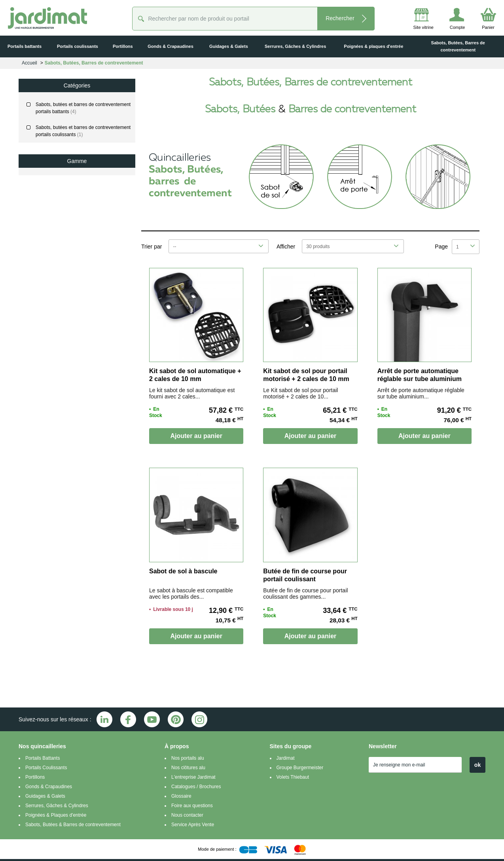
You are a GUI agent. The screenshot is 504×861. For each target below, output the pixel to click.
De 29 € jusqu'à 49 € (54, 373)
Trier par (152, 247)
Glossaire (181, 796)
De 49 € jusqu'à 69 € (54, 389)
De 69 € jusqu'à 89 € (54, 404)
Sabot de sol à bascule (183, 571)
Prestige (48, 243)
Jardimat (286, 758)
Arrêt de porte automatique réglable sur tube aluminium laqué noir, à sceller (420, 379)
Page (441, 247)
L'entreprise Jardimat (193, 777)
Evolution (49, 196)
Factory (47, 212)
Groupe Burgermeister (300, 768)
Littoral (46, 228)
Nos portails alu (188, 758)
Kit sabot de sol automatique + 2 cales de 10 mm (195, 375)
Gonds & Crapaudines (49, 787)
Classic (47, 180)
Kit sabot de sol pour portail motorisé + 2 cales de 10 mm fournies (306, 379)
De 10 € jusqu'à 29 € (54, 358)
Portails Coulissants (46, 768)
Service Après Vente (193, 825)
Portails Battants (43, 758)
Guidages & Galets (45, 796)
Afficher (286, 247)
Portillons (35, 777)
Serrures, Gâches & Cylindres (57, 806)
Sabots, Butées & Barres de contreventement (73, 825)
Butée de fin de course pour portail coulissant (305, 575)
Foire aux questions (192, 806)
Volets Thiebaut (293, 777)
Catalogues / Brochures (196, 787)
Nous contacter (187, 815)
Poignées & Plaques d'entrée (56, 815)
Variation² (49, 259)
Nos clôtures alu (188, 768)
